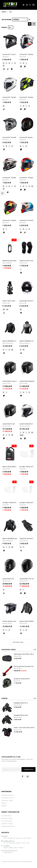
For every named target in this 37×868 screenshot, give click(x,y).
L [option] (12, 63)
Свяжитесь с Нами (7, 605)
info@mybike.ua (8, 657)
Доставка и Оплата (8, 603)
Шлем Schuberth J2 (26, 304)
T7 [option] (23, 382)
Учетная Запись (7, 620)
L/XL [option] (7, 234)
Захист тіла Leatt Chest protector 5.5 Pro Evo (25, 532)
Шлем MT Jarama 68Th (22, 484)
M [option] (9, 63)
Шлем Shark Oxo (8, 399)
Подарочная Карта (7, 600)
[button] (30, 5)
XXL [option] (4, 66)
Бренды (4, 611)
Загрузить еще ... (19, 447)
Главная (4, 12)
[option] (4, 69)
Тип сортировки (6, 20)
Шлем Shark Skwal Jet (27, 276)
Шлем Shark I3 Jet (9, 304)
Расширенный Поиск (8, 631)
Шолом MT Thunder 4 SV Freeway (14, 147)
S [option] (6, 63)
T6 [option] (21, 382)
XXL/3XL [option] (22, 315)
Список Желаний (7, 626)
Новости (4, 608)
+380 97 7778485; (8, 653)
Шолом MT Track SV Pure (11, 54)
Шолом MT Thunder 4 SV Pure (13, 97)
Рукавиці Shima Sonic (21, 520)
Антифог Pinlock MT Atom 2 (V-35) (14, 352)
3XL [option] (4, 159)
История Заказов (7, 623)
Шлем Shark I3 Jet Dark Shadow (13, 276)
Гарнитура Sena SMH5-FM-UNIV (25, 459)
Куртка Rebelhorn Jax (10, 373)
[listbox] (10, 65)
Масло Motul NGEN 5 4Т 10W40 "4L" (15, 331)
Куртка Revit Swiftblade (28, 426)
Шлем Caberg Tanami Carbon (13, 426)
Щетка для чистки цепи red (23, 471)
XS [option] (4, 63)
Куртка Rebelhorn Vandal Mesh (13, 251)
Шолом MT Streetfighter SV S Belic (15, 122)
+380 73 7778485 (18, 653)
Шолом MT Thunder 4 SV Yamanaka (15, 175)
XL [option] (15, 63)
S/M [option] (4, 234)
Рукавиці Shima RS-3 (21, 508)
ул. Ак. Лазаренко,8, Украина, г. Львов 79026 (17, 643)
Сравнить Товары (7, 628)
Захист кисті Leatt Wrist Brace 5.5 (14, 226)
